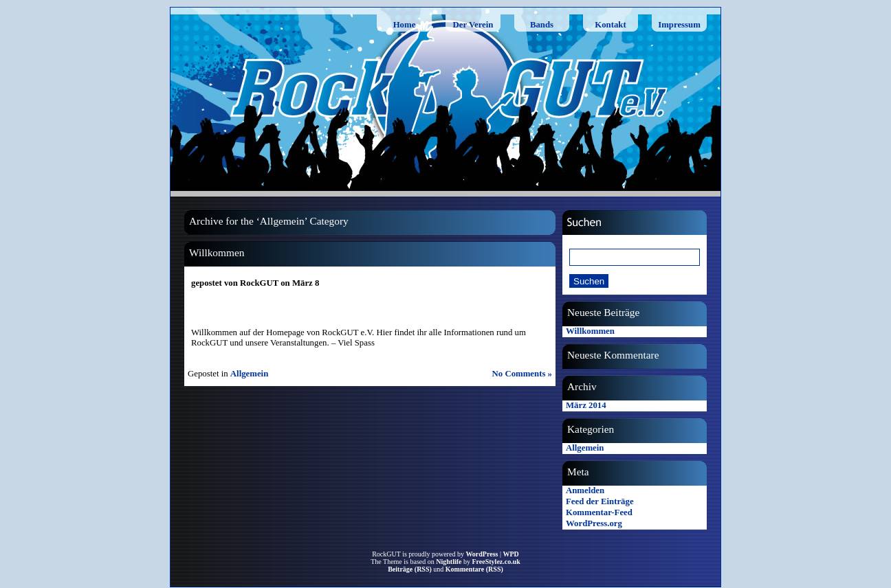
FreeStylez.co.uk (496, 562)
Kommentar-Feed (599, 512)
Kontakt (610, 25)
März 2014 (586, 405)
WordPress (482, 554)
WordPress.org (594, 523)
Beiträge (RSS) (410, 569)
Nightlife (449, 562)
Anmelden (585, 490)
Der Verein (473, 25)
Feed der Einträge (600, 501)
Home (405, 25)
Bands (542, 25)
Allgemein (249, 374)
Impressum (679, 25)
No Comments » (522, 374)
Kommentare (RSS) (474, 569)
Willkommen (217, 252)
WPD (510, 554)
